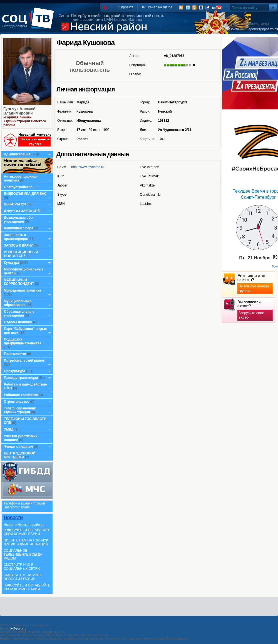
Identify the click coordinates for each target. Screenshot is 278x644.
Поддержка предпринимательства (23, 341)
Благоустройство (19, 187)
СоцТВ (29, 22)
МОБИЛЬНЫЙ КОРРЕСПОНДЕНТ (19, 282)
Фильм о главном (18, 447)
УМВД (9, 429)
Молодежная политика (23, 290)
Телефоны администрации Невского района (24, 505)
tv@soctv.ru (18, 628)
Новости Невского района (24, 525)
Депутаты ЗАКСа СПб (22, 211)
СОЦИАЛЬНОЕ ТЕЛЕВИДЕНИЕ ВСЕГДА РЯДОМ (23, 555)
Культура (11, 263)
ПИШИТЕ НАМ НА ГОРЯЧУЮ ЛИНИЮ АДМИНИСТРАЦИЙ (27, 542)
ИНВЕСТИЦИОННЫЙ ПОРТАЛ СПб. (21, 254)
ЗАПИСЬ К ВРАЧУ (18, 245)
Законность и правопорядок (16, 237)
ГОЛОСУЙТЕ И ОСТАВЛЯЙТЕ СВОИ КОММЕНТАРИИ (27, 532)
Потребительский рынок (24, 360)
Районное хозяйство (21, 395)
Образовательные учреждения (19, 314)
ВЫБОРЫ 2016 (16, 204)
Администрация (17, 154)
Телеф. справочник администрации (20, 410)
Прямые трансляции (21, 378)
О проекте (126, 7)
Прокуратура (15, 371)
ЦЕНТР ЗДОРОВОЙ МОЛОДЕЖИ (20, 455)
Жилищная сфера (18, 228)
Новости (13, 518)
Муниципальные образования (18, 303)
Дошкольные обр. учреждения (19, 220)
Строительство (17, 402)
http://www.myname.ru (88, 167)
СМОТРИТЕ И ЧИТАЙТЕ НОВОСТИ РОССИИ (23, 577)
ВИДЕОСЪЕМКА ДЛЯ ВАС (25, 194)
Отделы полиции (18, 322)
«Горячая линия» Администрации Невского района (25, 121)
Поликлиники (15, 354)
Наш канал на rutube (156, 7)
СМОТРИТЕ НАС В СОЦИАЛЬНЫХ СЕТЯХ (22, 567)
